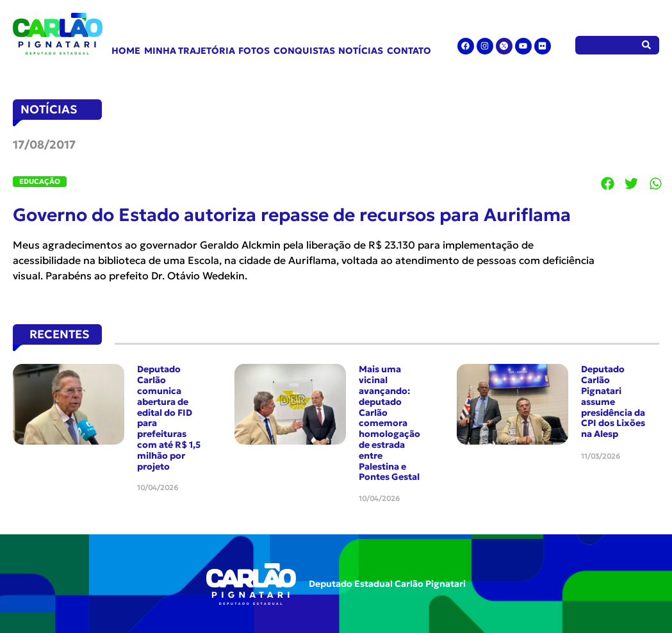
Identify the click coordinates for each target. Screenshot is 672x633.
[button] (608, 183)
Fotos (254, 51)
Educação (40, 181)
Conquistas (304, 51)
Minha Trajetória (190, 51)
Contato (409, 51)
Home (126, 51)
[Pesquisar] (647, 45)
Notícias (361, 51)
